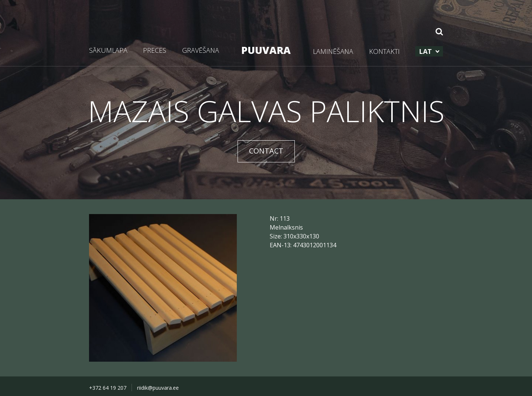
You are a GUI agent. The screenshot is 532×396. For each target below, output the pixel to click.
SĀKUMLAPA (108, 50)
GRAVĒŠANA (201, 50)
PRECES (155, 50)
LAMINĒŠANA (333, 51)
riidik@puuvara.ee (158, 388)
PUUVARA (266, 50)
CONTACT (266, 151)
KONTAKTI (384, 51)
